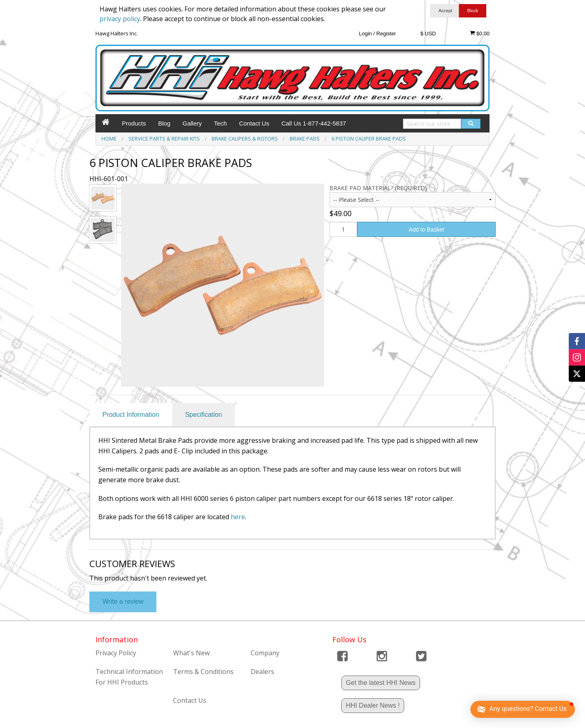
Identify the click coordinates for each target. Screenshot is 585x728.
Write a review (123, 601)
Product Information (131, 415)
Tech (221, 123)
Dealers (262, 672)
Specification (204, 415)
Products (134, 123)
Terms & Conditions (203, 672)
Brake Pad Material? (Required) (378, 188)
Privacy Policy (116, 653)
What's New (191, 653)
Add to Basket (426, 230)
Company (265, 653)
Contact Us (254, 123)
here (238, 517)
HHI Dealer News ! (373, 705)
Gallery (192, 123)
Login (365, 34)
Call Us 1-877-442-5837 (314, 123)
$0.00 (480, 33)
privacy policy (120, 19)
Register (386, 34)
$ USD (428, 34)
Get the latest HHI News (381, 683)
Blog (164, 123)
